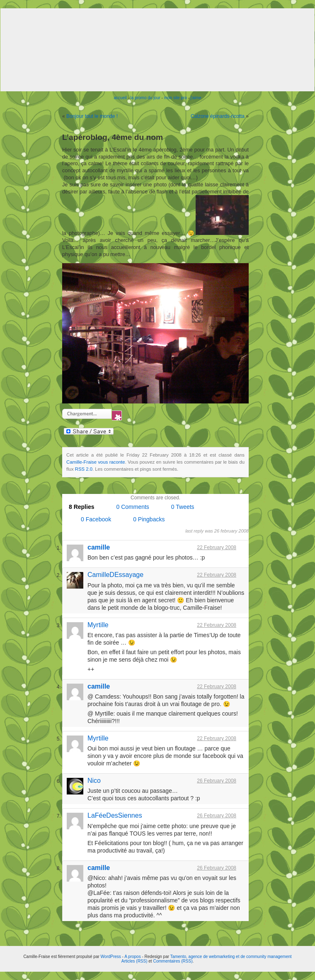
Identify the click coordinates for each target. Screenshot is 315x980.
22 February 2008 (217, 547)
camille (99, 547)
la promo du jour (145, 98)
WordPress (111, 957)
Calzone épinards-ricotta (218, 116)
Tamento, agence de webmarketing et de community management (231, 957)
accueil (120, 98)
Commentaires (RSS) (173, 961)
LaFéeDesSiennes (115, 815)
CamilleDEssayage (115, 575)
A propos (133, 957)
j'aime (196, 98)
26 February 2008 (217, 781)
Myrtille (98, 625)
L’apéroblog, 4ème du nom (113, 137)
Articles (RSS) (134, 961)
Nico (94, 781)
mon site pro (176, 98)
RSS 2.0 (84, 469)
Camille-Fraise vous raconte (96, 462)
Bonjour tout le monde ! (92, 116)
